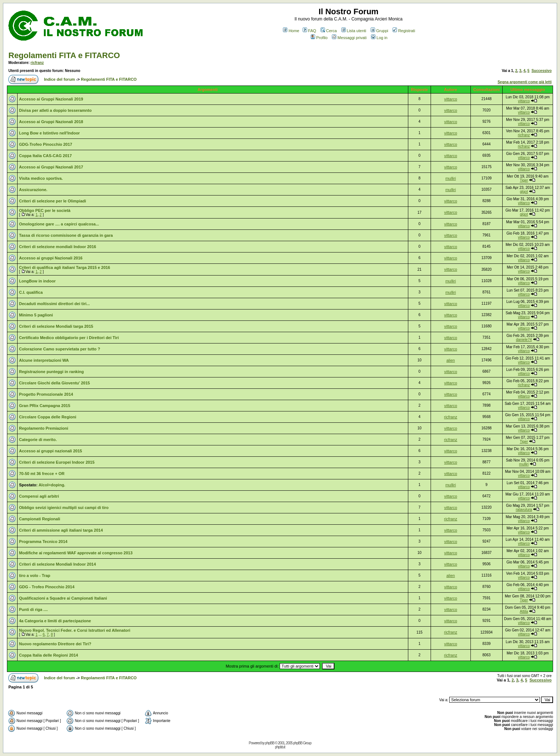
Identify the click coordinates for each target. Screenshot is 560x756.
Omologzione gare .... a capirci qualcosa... (59, 224)
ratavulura (524, 510)
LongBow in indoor (37, 281)
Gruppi (379, 31)
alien (451, 360)
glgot (524, 192)
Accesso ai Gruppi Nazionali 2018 (51, 122)
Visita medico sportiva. (41, 178)
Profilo (319, 38)
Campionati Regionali (39, 519)
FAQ (309, 31)
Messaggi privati (349, 38)
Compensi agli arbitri (39, 496)
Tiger (524, 180)
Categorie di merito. (38, 440)
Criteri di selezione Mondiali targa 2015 (56, 326)
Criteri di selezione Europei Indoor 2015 (57, 462)
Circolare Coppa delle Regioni (48, 417)
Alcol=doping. (52, 485)
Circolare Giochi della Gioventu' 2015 (54, 383)
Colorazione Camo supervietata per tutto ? (60, 349)
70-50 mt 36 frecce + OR (42, 474)
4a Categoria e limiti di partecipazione (55, 621)
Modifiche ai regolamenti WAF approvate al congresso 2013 (76, 553)
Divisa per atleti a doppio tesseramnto (55, 110)
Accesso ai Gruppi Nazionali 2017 (51, 167)
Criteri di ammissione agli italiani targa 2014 (61, 530)
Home (291, 31)
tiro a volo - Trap (35, 575)
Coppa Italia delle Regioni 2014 (48, 655)
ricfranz (37, 63)
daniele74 (524, 340)
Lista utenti (354, 31)
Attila (524, 611)
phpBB (270, 743)
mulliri (451, 178)
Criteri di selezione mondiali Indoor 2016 (58, 247)
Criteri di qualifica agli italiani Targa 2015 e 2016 (65, 267)
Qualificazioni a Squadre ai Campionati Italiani (63, 598)
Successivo (542, 71)
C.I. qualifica (31, 292)
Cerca (329, 31)
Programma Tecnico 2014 (43, 542)
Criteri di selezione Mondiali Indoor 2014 (57, 564)
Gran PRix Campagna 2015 (45, 406)
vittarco (451, 99)
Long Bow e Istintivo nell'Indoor (49, 133)
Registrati (404, 31)
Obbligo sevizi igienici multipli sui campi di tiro (64, 508)
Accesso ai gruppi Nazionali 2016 (51, 258)
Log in (379, 38)
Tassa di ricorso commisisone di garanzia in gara (66, 235)
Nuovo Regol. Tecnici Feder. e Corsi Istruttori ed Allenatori (75, 630)
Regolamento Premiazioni (43, 428)
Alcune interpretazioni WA (44, 360)
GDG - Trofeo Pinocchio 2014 (47, 587)
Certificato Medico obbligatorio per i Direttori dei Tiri (69, 338)
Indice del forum (59, 79)
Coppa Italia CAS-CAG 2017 (45, 156)
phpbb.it (280, 747)
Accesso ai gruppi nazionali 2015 (50, 451)
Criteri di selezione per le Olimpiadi (52, 201)
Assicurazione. (33, 190)
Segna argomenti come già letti (525, 82)
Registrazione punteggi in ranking (51, 372)
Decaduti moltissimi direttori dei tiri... (54, 304)
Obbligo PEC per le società (45, 210)
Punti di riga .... (33, 609)
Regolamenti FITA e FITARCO (64, 55)
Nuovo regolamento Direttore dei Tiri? (55, 644)
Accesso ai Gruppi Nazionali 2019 (51, 99)
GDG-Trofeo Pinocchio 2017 (46, 144)
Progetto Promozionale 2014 (46, 394)
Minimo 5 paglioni (36, 315)
